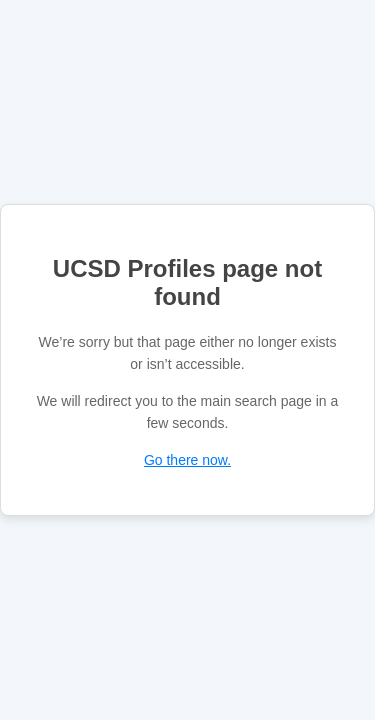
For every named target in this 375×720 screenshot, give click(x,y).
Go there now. (187, 460)
